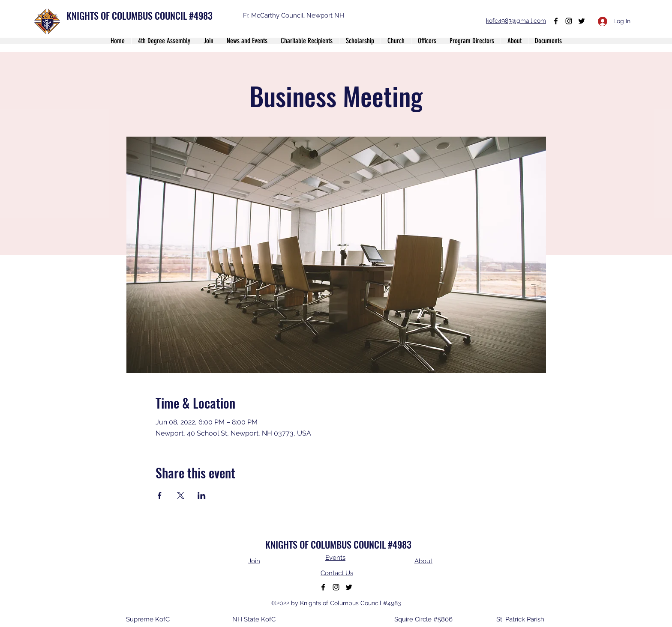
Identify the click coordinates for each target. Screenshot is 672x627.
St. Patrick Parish (520, 619)
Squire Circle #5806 (423, 619)
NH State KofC (254, 619)
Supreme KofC (148, 619)
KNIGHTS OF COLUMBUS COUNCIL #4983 (139, 15)
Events (335, 558)
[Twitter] (582, 21)
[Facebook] (556, 21)
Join (254, 561)
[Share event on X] (181, 496)
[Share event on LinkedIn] (202, 496)
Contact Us (337, 573)
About (423, 561)
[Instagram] (569, 21)
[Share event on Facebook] (160, 496)
